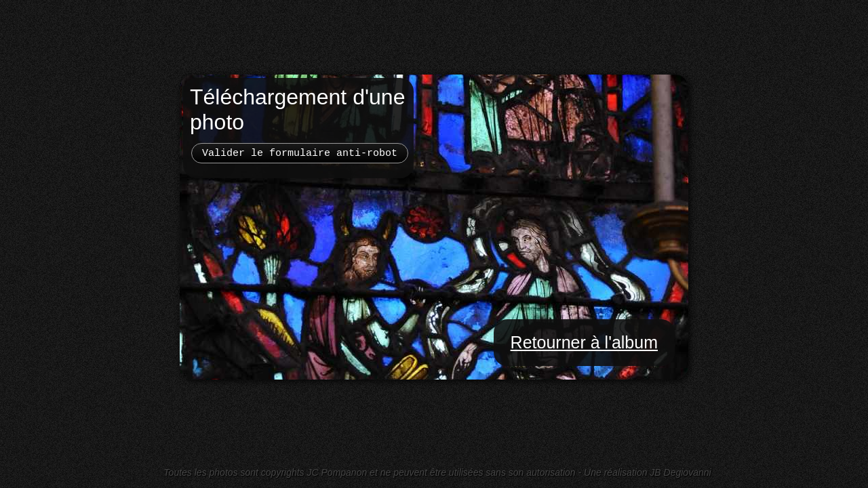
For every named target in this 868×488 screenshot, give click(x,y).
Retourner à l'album (584, 342)
